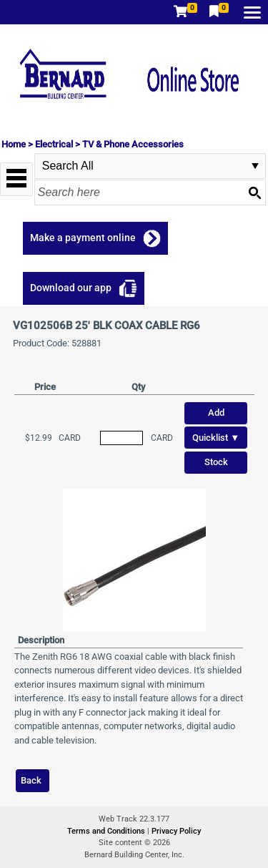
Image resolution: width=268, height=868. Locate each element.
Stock (216, 462)
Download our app (71, 288)
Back (31, 780)
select (255, 166)
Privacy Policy (176, 831)
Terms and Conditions (107, 831)
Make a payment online (83, 238)
